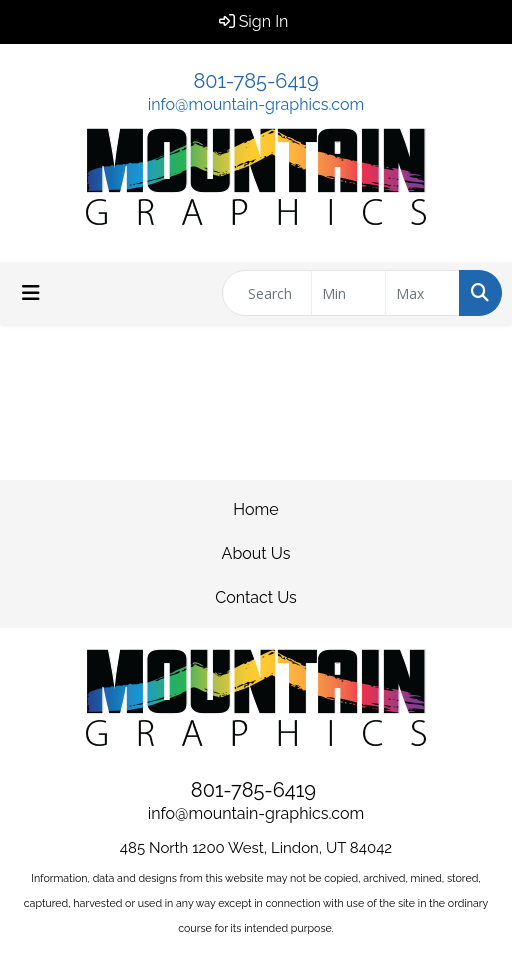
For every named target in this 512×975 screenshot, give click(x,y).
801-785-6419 (255, 81)
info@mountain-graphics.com (256, 104)
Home (255, 509)
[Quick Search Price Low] (348, 293)
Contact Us (256, 597)
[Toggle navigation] (31, 293)
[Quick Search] (267, 293)
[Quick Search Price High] (422, 293)
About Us (256, 553)
